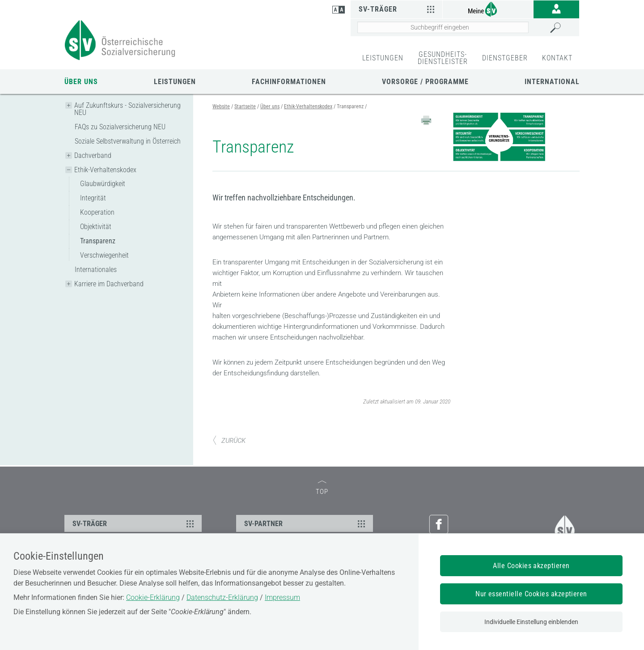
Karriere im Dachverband (109, 284)
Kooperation (97, 212)
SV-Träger (398, 9)
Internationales (96, 270)
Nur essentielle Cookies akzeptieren (531, 594)
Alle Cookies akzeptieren (531, 566)
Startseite (245, 106)
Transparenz (98, 241)
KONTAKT (557, 58)
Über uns (81, 82)
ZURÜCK (229, 441)
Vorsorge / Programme (425, 82)
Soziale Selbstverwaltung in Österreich (128, 141)
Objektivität (96, 227)
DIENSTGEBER (505, 58)
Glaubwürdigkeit (103, 184)
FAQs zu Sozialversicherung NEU (120, 127)
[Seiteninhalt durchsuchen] (443, 27)
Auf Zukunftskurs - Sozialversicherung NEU (127, 109)
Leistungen (175, 82)
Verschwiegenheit (104, 255)
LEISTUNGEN (383, 58)
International (552, 82)
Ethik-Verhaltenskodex (105, 170)
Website (221, 106)
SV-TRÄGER (134, 523)
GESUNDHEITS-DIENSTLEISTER (443, 58)
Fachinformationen (289, 82)
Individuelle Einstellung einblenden (531, 622)
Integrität (93, 198)
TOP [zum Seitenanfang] (322, 488)
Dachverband (93, 155)
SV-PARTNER (306, 523)
